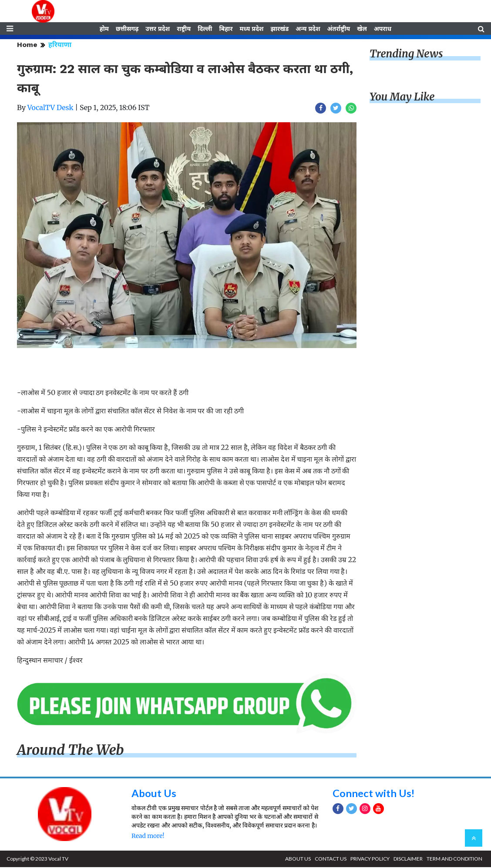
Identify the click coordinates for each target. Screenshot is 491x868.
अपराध (383, 29)
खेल (362, 29)
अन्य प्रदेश (308, 29)
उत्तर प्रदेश (158, 29)
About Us (154, 794)
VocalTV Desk (50, 108)
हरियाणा (60, 45)
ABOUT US (298, 860)
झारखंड (279, 29)
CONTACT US (331, 860)
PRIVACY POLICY (370, 860)
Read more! (148, 837)
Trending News (406, 55)
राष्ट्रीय (184, 29)
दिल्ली (205, 29)
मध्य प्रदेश (251, 29)
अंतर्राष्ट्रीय (339, 29)
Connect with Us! (374, 794)
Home (27, 45)
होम (104, 29)
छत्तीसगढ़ (127, 29)
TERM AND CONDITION (454, 860)
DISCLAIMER (408, 860)
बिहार (226, 29)
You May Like (402, 98)
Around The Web (71, 751)
